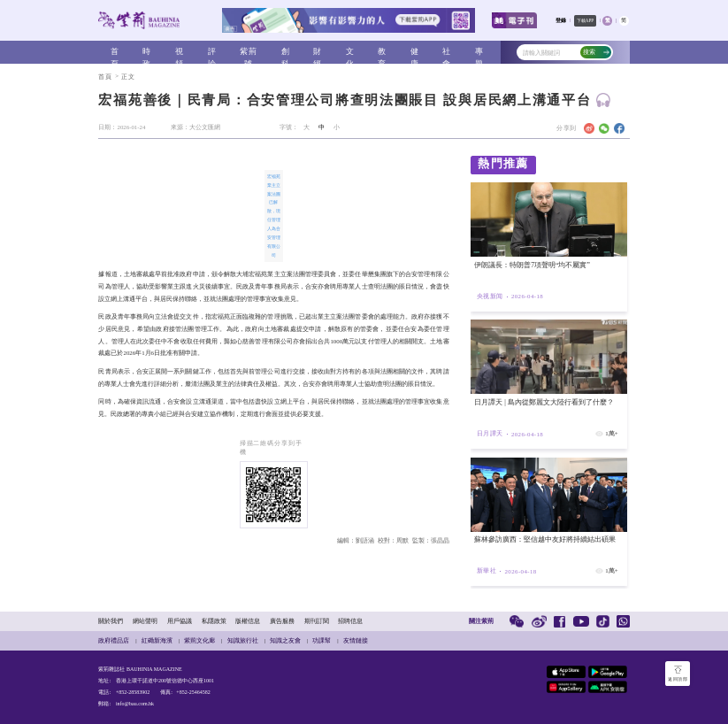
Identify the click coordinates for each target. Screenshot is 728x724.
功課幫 (322, 640)
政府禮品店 (114, 640)
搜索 (596, 52)
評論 (212, 53)
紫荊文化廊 (199, 640)
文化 (350, 53)
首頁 (115, 53)
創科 (286, 53)
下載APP (585, 20)
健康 (415, 53)
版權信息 (248, 621)
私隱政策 (214, 621)
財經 (318, 53)
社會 (447, 53)
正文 (128, 77)
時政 (147, 53)
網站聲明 (145, 621)
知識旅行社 (243, 640)
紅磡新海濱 (157, 640)
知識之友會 (285, 640)
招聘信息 (350, 621)
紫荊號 (249, 53)
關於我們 (111, 621)
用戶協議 (180, 621)
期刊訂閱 (317, 621)
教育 (382, 53)
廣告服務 (282, 621)
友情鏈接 (356, 640)
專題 (479, 53)
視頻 (180, 53)
